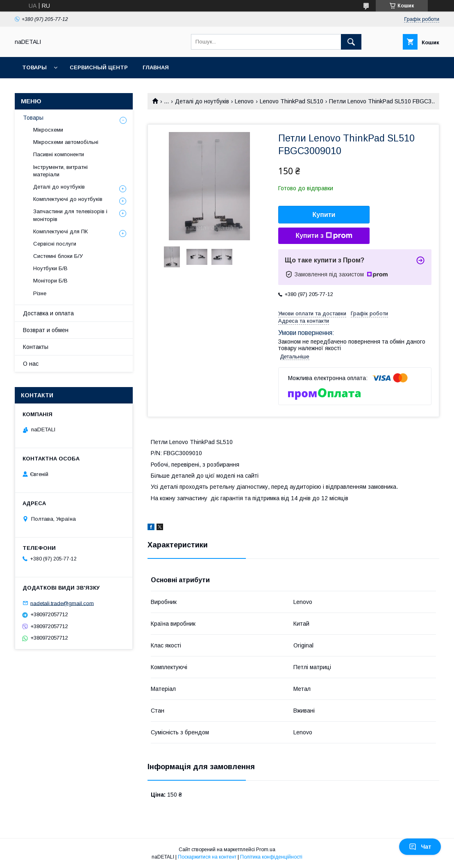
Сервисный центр (99, 67)
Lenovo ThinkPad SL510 (292, 101)
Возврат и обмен (46, 330)
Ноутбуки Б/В (50, 268)
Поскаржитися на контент (207, 857)
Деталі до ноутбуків (202, 101)
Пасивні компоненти (59, 154)
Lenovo (244, 101)
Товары (34, 67)
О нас (31, 364)
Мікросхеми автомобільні (66, 142)
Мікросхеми (48, 130)
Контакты (36, 347)
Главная (156, 67)
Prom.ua (266, 850)
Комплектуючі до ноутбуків (68, 199)
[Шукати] (351, 42)
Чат (420, 847)
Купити (324, 215)
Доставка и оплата (48, 313)
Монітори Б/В (50, 281)
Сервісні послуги (55, 244)
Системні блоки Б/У (58, 256)
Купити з (324, 236)
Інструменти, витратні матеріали (60, 171)
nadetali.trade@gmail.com (62, 603)
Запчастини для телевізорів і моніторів (70, 215)
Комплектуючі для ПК (60, 231)
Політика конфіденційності (271, 857)
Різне (40, 293)
